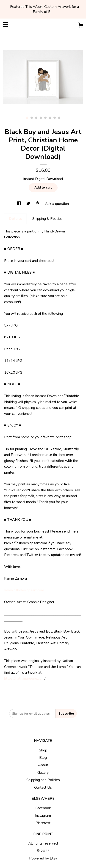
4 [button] (41, 118)
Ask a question (57, 204)
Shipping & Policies (47, 219)
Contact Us (43, 788)
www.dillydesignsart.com (24, 590)
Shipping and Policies (43, 780)
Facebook (43, 808)
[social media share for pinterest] (38, 204)
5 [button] (45, 118)
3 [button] (36, 118)
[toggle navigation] (6, 25)
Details (15, 219)
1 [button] (27, 118)
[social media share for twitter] (29, 204)
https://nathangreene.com (24, 679)
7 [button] (55, 118)
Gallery (43, 773)
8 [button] (59, 118)
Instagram (43, 816)
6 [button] (50, 118)
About (43, 765)
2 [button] (32, 118)
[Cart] (81, 26)
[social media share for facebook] (19, 204)
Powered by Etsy (43, 858)
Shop (43, 750)
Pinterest (43, 823)
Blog (43, 758)
